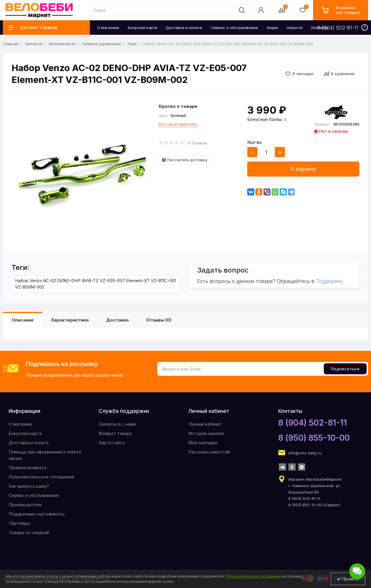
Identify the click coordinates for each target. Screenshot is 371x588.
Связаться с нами (117, 424)
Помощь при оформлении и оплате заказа (45, 455)
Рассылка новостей (209, 452)
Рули (132, 44)
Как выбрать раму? (29, 486)
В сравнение (343, 74)
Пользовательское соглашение (41, 477)
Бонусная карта (25, 433)
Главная (11, 44)
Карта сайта (112, 443)
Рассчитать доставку (185, 160)
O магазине (20, 424)
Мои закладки (203, 443)
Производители (25, 505)
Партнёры (19, 523)
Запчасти (34, 44)
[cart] (341, 10)
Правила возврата (28, 468)
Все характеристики (178, 124)
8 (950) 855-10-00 (314, 438)
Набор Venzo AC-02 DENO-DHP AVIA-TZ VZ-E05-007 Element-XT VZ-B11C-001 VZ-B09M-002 (96, 284)
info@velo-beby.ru (305, 453)
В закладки (303, 74)
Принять (348, 579)
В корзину (303, 169)
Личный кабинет (205, 424)
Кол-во (254, 142)
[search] (242, 10)
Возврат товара (115, 433)
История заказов (206, 433)
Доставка (117, 320)
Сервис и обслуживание (34, 495)
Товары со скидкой (29, 532)
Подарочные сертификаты (37, 514)
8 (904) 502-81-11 (313, 423)
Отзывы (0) (159, 320)
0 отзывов (197, 143)
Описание (23, 320)
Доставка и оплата (29, 443)
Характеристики (70, 320)
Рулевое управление (102, 44)
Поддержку (329, 281)
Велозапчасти (62, 44)
